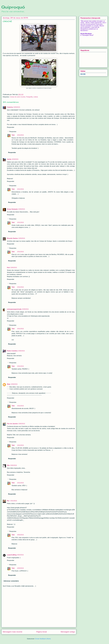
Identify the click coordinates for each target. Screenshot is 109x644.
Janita (9, 159)
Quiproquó (13, 7)
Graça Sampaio (12, 209)
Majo (9, 384)
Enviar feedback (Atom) (43, 639)
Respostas (13, 132)
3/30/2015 (21, 351)
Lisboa (36, 97)
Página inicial (42, 632)
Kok (8, 268)
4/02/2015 (20, 535)
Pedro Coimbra (12, 351)
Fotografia (29, 97)
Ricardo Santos (12, 238)
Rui (8, 501)
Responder (11, 127)
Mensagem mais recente (13, 632)
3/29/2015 (17, 107)
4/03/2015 (20, 568)
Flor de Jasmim (12, 424)
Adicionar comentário (11, 581)
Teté (13, 135)
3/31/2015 (20, 135)
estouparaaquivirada (14, 309)
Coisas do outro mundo (17, 97)
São (8, 465)
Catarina (10, 107)
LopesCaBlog (12, 555)
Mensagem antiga (68, 632)
